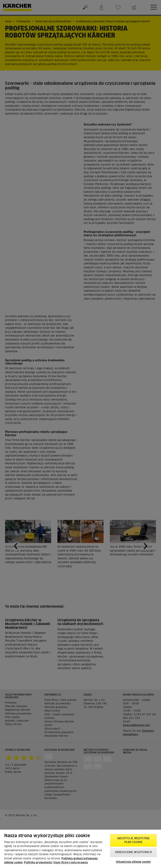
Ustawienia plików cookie (133, 862)
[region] (80, 849)
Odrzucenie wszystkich (133, 852)
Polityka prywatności (38, 863)
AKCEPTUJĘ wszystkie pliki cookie (133, 840)
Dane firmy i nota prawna (71, 863)
